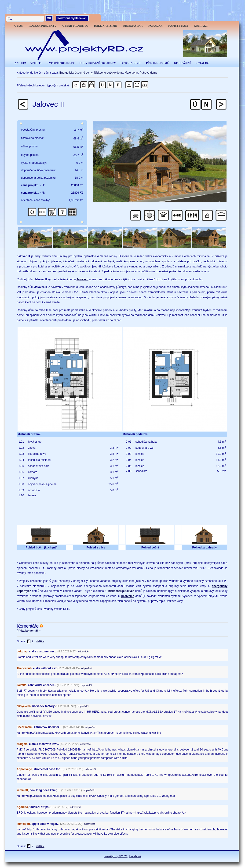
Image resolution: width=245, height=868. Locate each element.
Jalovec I (82, 279)
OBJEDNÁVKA (133, 26)
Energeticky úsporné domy (76, 73)
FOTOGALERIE (131, 63)
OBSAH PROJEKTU (75, 26)
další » (40, 641)
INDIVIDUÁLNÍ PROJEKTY (98, 63)
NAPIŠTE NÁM (178, 26)
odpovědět (84, 652)
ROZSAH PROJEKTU (42, 26)
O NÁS (18, 26)
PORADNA (155, 26)
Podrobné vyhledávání (72, 18)
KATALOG (202, 63)
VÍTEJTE (36, 63)
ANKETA (20, 63)
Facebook (135, 856)
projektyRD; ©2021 (116, 856)
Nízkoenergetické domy (109, 73)
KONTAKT (201, 26)
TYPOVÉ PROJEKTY (61, 63)
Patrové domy (148, 73)
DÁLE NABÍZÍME (106, 26)
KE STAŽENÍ (182, 63)
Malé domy (132, 73)
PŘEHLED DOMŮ (158, 63)
